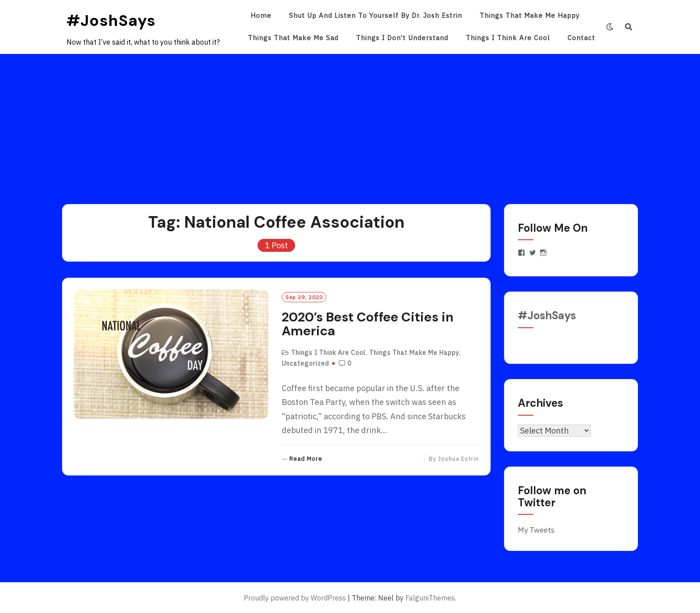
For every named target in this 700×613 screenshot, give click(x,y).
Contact (581, 38)
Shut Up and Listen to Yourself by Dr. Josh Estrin (375, 15)
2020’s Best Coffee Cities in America (368, 324)
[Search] (629, 27)
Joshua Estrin (458, 459)
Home (261, 15)
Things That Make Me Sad (293, 38)
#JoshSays (111, 21)
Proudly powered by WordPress (295, 598)
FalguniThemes (430, 598)
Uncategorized (305, 363)
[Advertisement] (350, 121)
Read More (306, 459)
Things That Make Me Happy (529, 15)
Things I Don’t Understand (402, 38)
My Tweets (536, 530)
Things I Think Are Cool (508, 38)
